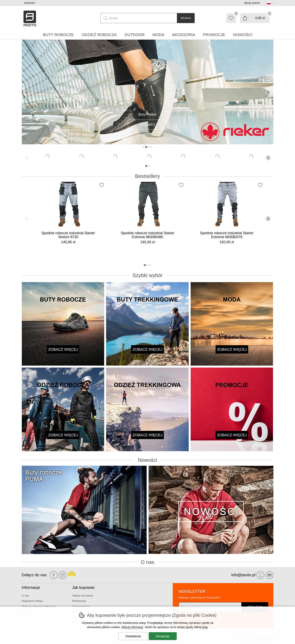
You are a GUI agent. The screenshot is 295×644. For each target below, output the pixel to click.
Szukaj (186, 18)
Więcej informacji (132, 627)
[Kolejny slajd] (268, 92)
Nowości (243, 35)
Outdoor (135, 35)
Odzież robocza (99, 35)
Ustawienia (133, 636)
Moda (158, 35)
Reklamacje (79, 601)
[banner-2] (148, 143)
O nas (25, 596)
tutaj (205, 627)
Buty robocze (58, 35)
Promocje (214, 35)
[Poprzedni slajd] (27, 92)
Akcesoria (184, 35)
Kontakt (30, 3)
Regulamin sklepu (32, 601)
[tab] (143, 147)
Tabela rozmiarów (83, 596)
